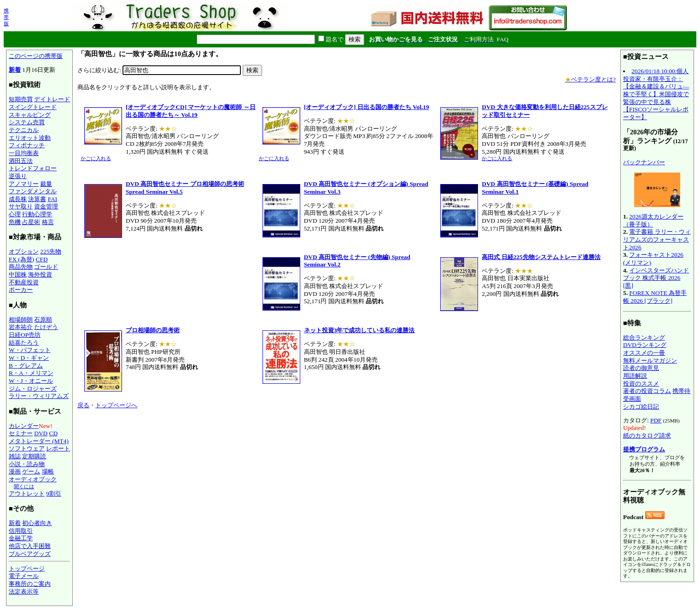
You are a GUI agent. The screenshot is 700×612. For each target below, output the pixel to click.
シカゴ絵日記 (641, 407)
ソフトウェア (27, 448)
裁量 (46, 184)
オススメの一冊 (644, 353)
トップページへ (116, 405)
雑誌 (15, 456)
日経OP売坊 (25, 335)
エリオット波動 (30, 138)
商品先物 (21, 267)
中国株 (18, 274)
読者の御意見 (641, 368)
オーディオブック (33, 479)
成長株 (18, 199)
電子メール (24, 576)
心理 (15, 214)
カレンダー (24, 426)
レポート (58, 448)
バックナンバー (644, 162)
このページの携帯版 (36, 56)
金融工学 (21, 538)
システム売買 (27, 122)
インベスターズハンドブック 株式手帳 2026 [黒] (656, 278)
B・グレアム (26, 366)
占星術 (31, 222)
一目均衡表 (24, 153)
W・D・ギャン (29, 358)
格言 (48, 222)
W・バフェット (30, 350)
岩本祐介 (21, 327)
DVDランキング (645, 345)
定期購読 (34, 456)
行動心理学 (37, 214)
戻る (83, 405)
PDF (656, 420)
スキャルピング (30, 115)
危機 (15, 222)
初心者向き (37, 523)
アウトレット (27, 494)
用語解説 (635, 376)
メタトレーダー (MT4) (39, 441)
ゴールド (46, 267)
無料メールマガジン (650, 361)
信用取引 (21, 531)
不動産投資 (24, 282)
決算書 (37, 199)
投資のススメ (641, 384)
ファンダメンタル (33, 191)
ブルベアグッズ (30, 554)
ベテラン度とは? (590, 79)
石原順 (43, 320)
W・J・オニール (31, 381)
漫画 (15, 471)
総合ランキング (644, 338)
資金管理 (46, 206)
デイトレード (52, 99)
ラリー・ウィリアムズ (39, 396)
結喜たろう (24, 343)
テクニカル (24, 130)
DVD (41, 433)
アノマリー (24, 184)
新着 (15, 70)
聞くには (24, 486)
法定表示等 (24, 592)
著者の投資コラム (647, 391)
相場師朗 (21, 320)
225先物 (51, 251)
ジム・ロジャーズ (33, 389)
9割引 (54, 494)
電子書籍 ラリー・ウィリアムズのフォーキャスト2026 (657, 239)
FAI (53, 199)
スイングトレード (33, 107)
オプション (24, 251)
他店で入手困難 (30, 546)
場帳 (48, 471)
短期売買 (21, 99)
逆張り (18, 176)
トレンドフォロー (33, 168)
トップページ (27, 569)
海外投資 (40, 274)
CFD (42, 259)
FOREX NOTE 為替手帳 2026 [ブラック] (655, 297)
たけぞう (46, 327)
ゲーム (31, 471)
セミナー (21, 433)
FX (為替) (21, 259)
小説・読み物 (27, 464)
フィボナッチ (27, 145)
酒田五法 (21, 161)
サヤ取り (21, 206)
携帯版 (6, 17)
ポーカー (21, 290)
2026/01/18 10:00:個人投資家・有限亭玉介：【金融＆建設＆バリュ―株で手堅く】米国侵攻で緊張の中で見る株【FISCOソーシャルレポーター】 (656, 94)
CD (54, 433)
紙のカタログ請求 (647, 436)
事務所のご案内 (30, 584)
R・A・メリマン (31, 373)
